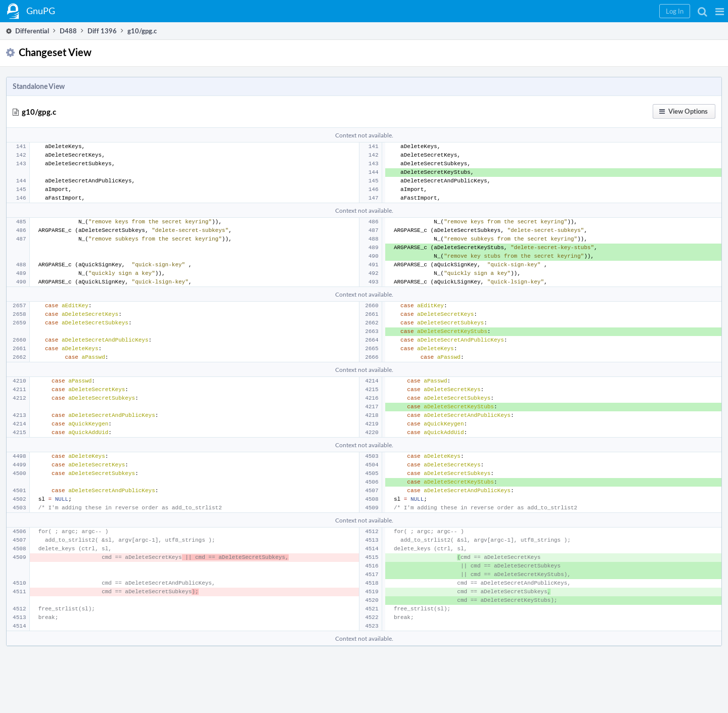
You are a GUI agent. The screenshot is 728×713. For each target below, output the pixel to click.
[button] (720, 11)
